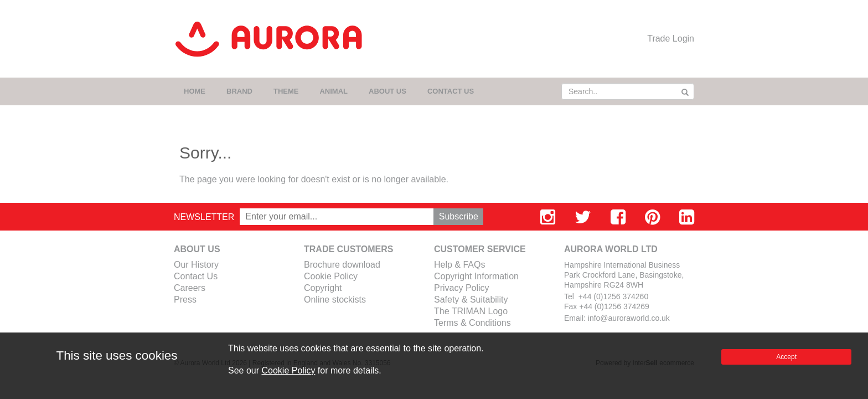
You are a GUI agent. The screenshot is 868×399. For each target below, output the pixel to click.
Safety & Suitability (471, 300)
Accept (786, 357)
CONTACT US (451, 91)
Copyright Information (476, 276)
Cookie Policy (331, 276)
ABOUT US (387, 91)
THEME (286, 91)
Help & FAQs (459, 265)
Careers (190, 288)
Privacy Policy (462, 288)
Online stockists (335, 300)
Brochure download (342, 265)
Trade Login (671, 39)
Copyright (323, 288)
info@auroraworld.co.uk (629, 318)
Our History (196, 265)
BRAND (239, 91)
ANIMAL (334, 91)
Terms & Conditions (472, 323)
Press (185, 300)
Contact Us (196, 276)
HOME (195, 91)
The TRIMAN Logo (471, 311)
